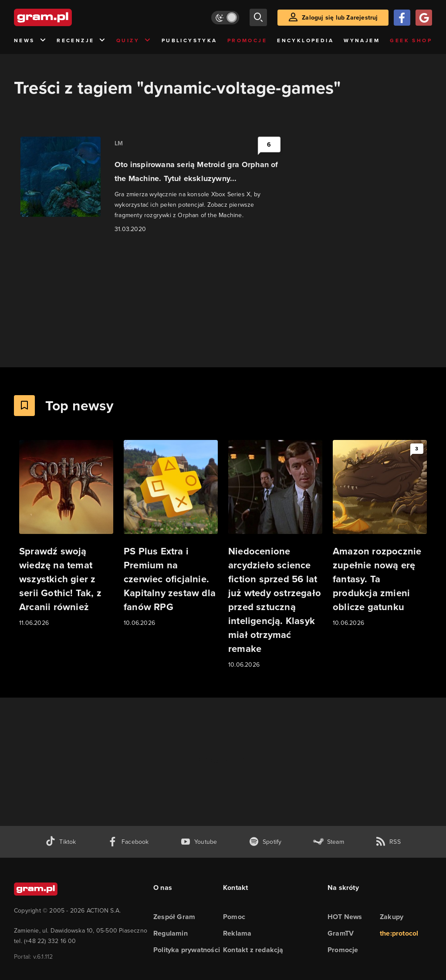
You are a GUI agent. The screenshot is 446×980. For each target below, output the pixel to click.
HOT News (345, 917)
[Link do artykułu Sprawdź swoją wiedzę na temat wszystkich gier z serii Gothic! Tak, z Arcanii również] (66, 534)
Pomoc (234, 917)
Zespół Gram (174, 917)
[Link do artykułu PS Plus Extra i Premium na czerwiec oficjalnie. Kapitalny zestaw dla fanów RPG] (171, 534)
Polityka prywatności (187, 950)
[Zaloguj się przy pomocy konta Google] (424, 18)
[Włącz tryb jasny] (225, 18)
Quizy (134, 41)
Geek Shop (411, 40)
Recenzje (81, 41)
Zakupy (392, 917)
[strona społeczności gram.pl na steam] (329, 842)
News (30, 41)
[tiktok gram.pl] (61, 842)
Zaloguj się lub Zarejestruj (340, 18)
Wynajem (362, 40)
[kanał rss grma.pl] (388, 842)
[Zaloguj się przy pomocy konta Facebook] (402, 18)
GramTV (341, 933)
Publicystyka (189, 40)
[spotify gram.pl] (265, 842)
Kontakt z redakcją (253, 950)
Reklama (237, 933)
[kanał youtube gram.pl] (199, 842)
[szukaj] (258, 17)
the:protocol (399, 933)
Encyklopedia (305, 40)
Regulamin (171, 933)
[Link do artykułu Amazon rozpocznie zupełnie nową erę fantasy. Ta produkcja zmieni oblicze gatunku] (380, 534)
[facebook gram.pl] (128, 842)
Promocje (247, 40)
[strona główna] (64, 17)
